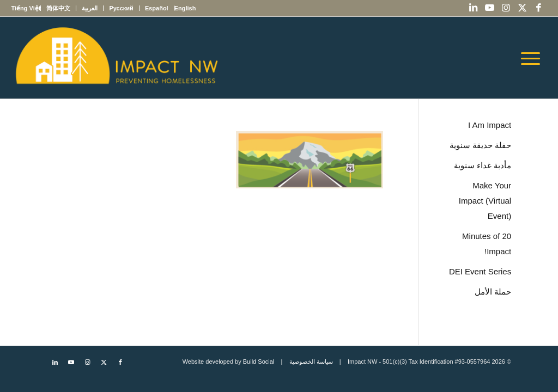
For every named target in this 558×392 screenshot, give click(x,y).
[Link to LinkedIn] (474, 8)
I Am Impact (490, 125)
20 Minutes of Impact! (487, 244)
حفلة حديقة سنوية (480, 145)
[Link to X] (523, 8)
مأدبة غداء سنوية (483, 165)
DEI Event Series (480, 271)
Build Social (259, 362)
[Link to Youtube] (490, 8)
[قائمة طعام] (534, 58)
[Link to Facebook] (539, 8)
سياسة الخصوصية (311, 362)
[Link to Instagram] (506, 8)
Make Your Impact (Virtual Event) (485, 201)
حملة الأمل (493, 292)
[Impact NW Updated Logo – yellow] (116, 58)
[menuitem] (185, 8)
